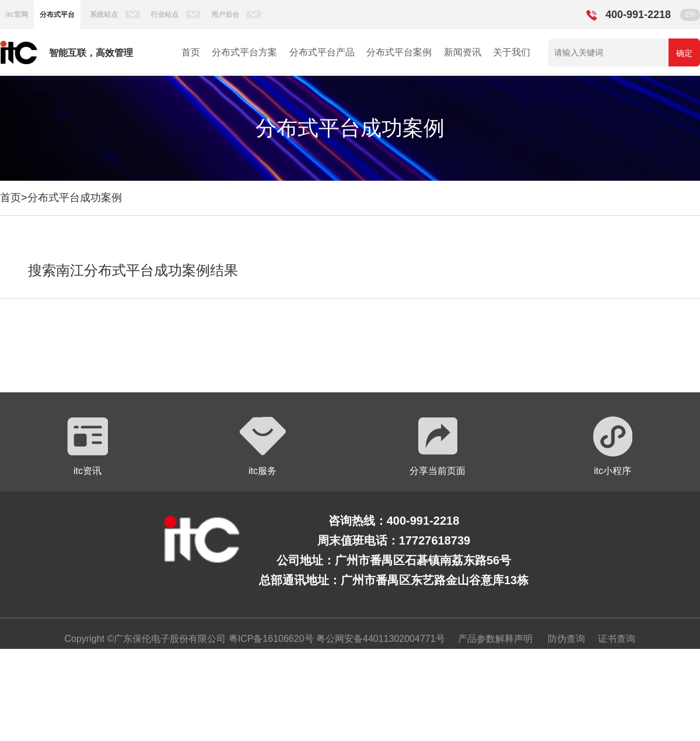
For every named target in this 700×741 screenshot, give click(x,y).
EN (690, 15)
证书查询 (617, 639)
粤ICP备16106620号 (269, 639)
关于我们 (512, 52)
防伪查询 (566, 639)
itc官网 (17, 15)
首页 (191, 52)
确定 (684, 53)
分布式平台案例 (399, 52)
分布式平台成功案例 (75, 198)
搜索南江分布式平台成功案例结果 (133, 270)
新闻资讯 (463, 52)
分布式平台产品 (322, 52)
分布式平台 (57, 15)
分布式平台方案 (244, 52)
